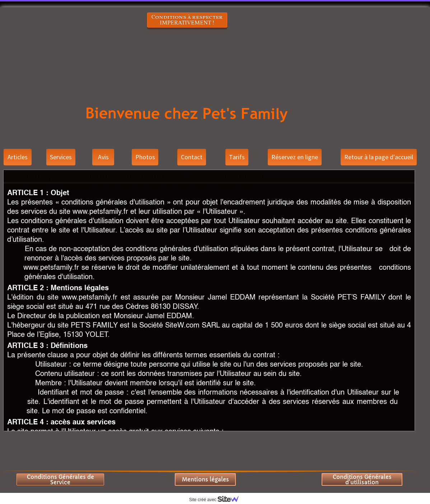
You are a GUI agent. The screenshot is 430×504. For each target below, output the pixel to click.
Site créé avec (217, 500)
